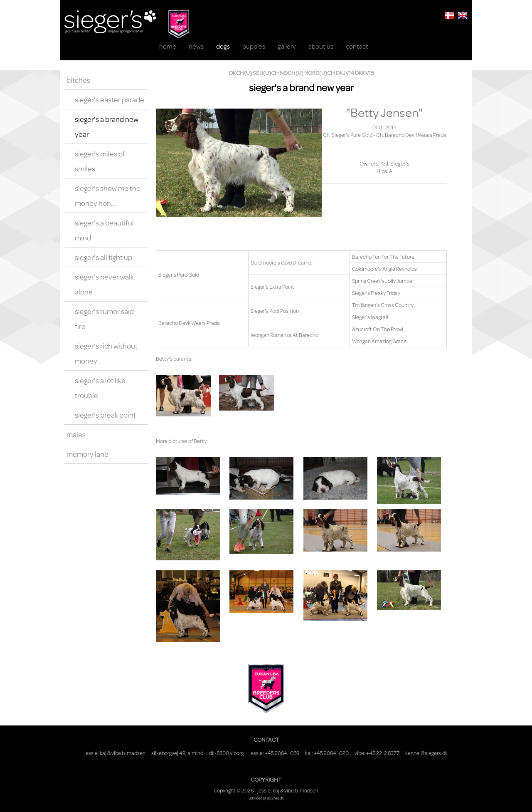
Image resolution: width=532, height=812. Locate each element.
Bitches (78, 80)
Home (168, 46)
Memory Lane (87, 454)
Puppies (254, 46)
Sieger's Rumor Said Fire (104, 319)
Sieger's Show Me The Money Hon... (108, 196)
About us (321, 46)
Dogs (223, 46)
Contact (357, 46)
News (196, 46)
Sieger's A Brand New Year (107, 126)
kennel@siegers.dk (426, 753)
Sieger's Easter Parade (110, 99)
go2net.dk (275, 798)
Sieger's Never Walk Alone (104, 284)
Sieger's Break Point (105, 415)
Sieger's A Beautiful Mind (104, 230)
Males (76, 434)
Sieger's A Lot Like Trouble (100, 388)
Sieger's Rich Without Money (106, 353)
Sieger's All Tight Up (103, 257)
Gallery (287, 46)
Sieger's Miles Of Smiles (100, 161)
